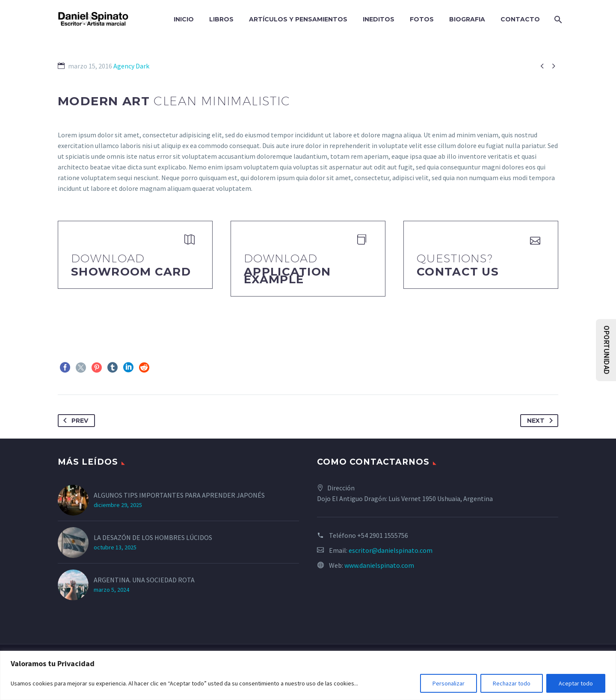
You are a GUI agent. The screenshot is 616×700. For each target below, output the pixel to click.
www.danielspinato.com (379, 565)
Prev (74, 421)
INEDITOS (379, 19)
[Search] (557, 19)
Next (542, 421)
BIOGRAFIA (467, 19)
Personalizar (449, 683)
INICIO (184, 19)
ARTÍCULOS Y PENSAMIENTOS (298, 19)
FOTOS (422, 19)
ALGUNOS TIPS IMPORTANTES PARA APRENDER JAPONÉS (179, 495)
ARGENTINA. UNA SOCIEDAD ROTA (144, 580)
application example (287, 276)
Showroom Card (131, 272)
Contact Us (458, 272)
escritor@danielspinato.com (391, 550)
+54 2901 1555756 (383, 535)
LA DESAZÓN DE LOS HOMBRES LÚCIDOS (153, 537)
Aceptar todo (576, 683)
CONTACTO (520, 19)
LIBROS (221, 19)
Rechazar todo (512, 683)
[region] (308, 675)
